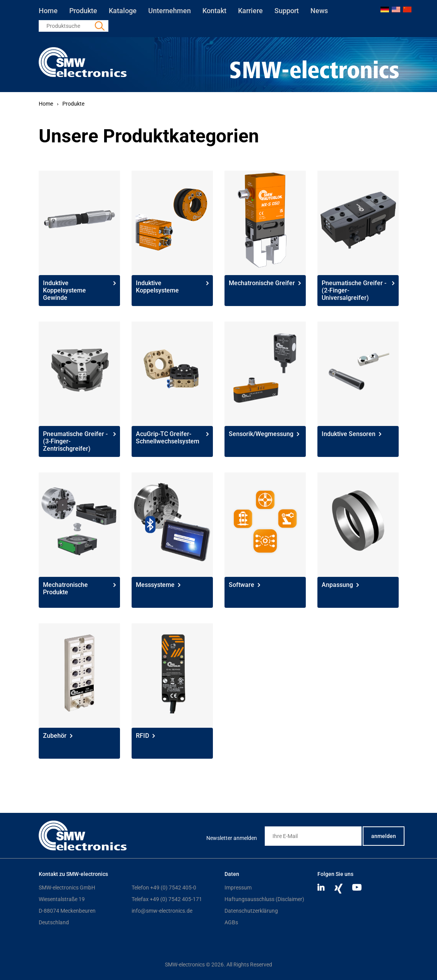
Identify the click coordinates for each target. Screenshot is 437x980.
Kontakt (214, 11)
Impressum (238, 888)
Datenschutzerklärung (251, 911)
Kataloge (123, 11)
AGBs (231, 922)
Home (48, 11)
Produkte (83, 11)
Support (287, 11)
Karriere (250, 11)
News (319, 11)
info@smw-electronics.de (162, 911)
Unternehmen (170, 11)
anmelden (384, 836)
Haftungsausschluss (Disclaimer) (264, 899)
